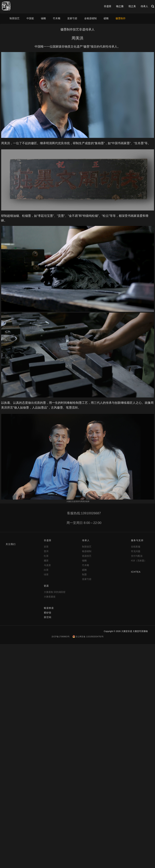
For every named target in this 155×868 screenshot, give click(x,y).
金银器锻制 (90, 18)
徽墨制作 (121, 18)
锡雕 (43, 18)
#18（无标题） (139, 561)
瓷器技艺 (87, 556)
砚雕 (106, 18)
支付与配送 (137, 556)
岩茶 (46, 547)
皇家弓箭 (72, 18)
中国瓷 (30, 18)
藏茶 (46, 561)
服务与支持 (137, 540)
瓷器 (46, 586)
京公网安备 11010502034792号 (88, 637)
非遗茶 (108, 6)
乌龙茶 (47, 565)
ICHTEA (136, 572)
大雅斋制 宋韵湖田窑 (55, 592)
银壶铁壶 (49, 608)
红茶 (46, 556)
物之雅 (120, 6)
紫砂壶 (48, 613)
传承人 (144, 6)
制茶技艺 (15, 18)
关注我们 (11, 544)
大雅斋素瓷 (50, 597)
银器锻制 (87, 551)
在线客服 (136, 547)
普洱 (46, 551)
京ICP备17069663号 (61, 637)
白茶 (46, 570)
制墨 (84, 574)
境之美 (132, 6)
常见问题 (136, 551)
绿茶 (46, 574)
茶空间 (48, 617)
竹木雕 (57, 18)
